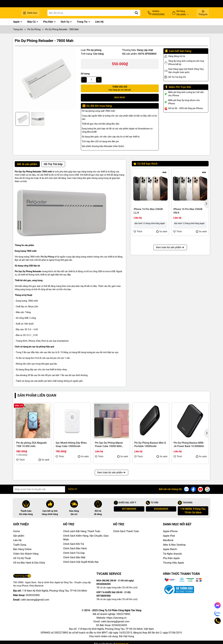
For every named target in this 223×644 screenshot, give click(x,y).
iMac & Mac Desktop (174, 545)
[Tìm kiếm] (146, 13)
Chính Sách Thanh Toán (126, 531)
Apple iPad (169, 536)
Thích (138, 231)
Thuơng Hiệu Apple (174, 563)
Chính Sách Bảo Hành (75, 548)
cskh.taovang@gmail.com (35, 600)
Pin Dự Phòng (47, 257)
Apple (17, 22)
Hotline (165, 13)
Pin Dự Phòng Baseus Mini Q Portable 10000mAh (150, 444)
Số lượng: (85, 74)
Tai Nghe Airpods (173, 554)
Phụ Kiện (48, 22)
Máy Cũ (32, 22)
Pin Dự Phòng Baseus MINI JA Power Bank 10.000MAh (189, 444)
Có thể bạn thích (145, 164)
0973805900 (129, 509)
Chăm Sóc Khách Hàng (26, 554)
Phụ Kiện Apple (171, 558)
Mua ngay (120, 97)
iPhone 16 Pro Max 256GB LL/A (148, 211)
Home (16, 531)
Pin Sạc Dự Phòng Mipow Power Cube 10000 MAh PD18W (109, 445)
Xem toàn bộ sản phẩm (170, 314)
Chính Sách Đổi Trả (74, 544)
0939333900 (33, 595)
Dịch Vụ (65, 22)
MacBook (168, 540)
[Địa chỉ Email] (47, 489)
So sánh (162, 231)
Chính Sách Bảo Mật (74, 557)
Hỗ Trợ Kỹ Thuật (22, 558)
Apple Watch (170, 549)
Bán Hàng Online (22, 549)
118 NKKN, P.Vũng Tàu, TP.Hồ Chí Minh (193, 511)
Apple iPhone (170, 531)
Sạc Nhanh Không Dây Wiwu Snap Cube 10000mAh (71, 444)
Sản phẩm (19, 536)
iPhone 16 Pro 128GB (185, 279)
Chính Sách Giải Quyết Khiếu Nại (81, 562)
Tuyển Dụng (20, 545)
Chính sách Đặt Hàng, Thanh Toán (82, 531)
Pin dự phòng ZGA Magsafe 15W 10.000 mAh (31, 444)
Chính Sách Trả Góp (74, 553)
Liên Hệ (99, 22)
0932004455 (161, 509)
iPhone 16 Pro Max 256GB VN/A (188, 211)
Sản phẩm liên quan (37, 395)
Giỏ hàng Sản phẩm (186, 13)
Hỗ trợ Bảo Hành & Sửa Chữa (29, 563)
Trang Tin (83, 22)
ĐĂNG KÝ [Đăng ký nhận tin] (73, 489)
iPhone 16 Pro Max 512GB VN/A (148, 280)
